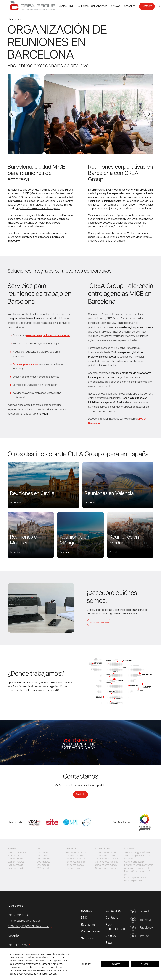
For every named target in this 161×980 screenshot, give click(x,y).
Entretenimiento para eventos (139, 865)
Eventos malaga (15, 865)
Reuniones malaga (75, 865)
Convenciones (99, 6)
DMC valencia (43, 859)
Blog (109, 943)
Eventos (62, 6)
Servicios (115, 6)
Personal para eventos (135, 881)
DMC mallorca (43, 862)
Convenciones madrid (106, 868)
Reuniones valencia (75, 859)
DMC (72, 6)
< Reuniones (14, 19)
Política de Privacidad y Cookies (41, 974)
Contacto (147, 6)
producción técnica (99, 227)
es (159, 6)
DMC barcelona (44, 853)
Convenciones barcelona (107, 853)
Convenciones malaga (106, 865)
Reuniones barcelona (76, 853)
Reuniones (83, 6)
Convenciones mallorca (107, 862)
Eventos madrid (15, 868)
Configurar (86, 964)
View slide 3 (85, 150)
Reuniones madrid (75, 868)
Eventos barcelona (17, 853)
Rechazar (115, 964)
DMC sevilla (42, 856)
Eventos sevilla (15, 856)
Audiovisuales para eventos (138, 868)
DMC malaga (43, 865)
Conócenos (129, 6)
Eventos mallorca (16, 862)
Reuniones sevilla (74, 856)
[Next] (148, 114)
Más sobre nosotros (99, 623)
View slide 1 (77, 150)
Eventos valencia (16, 859)
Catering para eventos (135, 862)
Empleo (111, 936)
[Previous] (13, 114)
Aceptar (145, 964)
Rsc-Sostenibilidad (115, 927)
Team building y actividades (138, 853)
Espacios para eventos (135, 878)
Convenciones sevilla (106, 856)
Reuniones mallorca (75, 862)
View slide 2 (81, 150)
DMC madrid (43, 868)
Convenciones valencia (106, 859)
